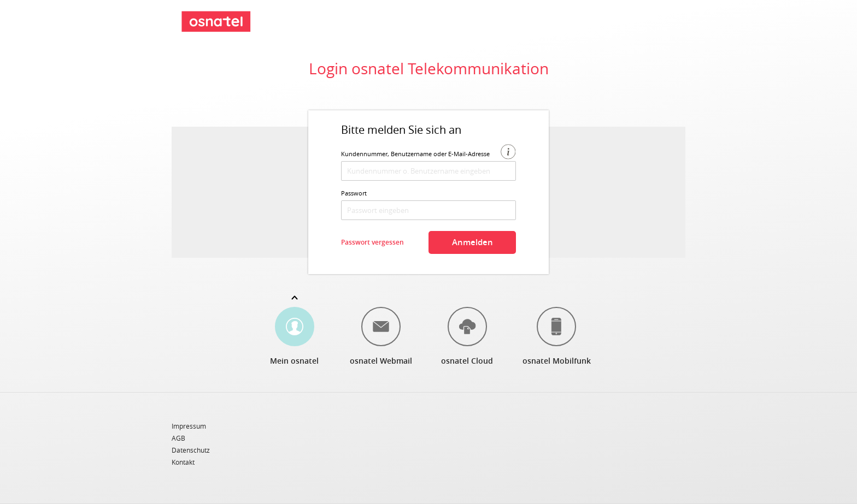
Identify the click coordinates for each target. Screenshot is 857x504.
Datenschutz (191, 450)
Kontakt (183, 462)
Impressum (189, 426)
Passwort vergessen (372, 242)
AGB (178, 438)
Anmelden (472, 242)
